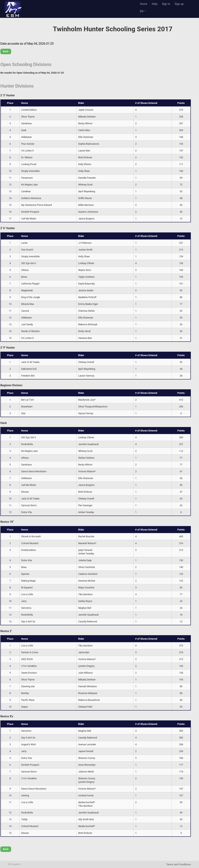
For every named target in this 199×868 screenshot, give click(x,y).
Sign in (166, 4)
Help (155, 4)
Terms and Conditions (178, 864)
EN (143, 11)
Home (144, 4)
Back (6, 51)
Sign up (179, 4)
